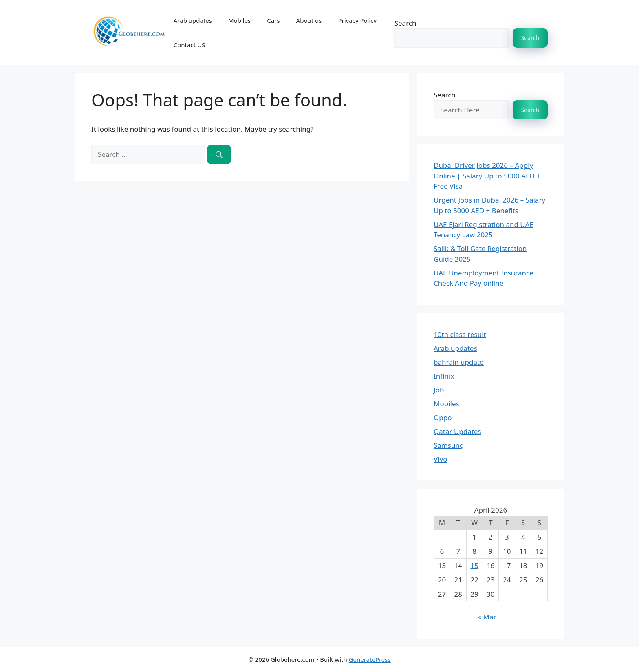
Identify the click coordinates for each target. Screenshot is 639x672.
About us (309, 20)
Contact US (189, 45)
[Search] (219, 154)
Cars (273, 20)
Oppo (443, 418)
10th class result (460, 334)
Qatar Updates (457, 431)
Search (405, 23)
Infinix (444, 376)
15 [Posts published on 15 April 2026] (474, 565)
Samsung (449, 445)
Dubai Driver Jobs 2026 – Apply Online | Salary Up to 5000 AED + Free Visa (487, 176)
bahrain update (459, 362)
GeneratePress (370, 659)
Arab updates (193, 20)
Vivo (441, 459)
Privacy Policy (358, 20)
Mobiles (239, 20)
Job (439, 390)
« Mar (487, 617)
